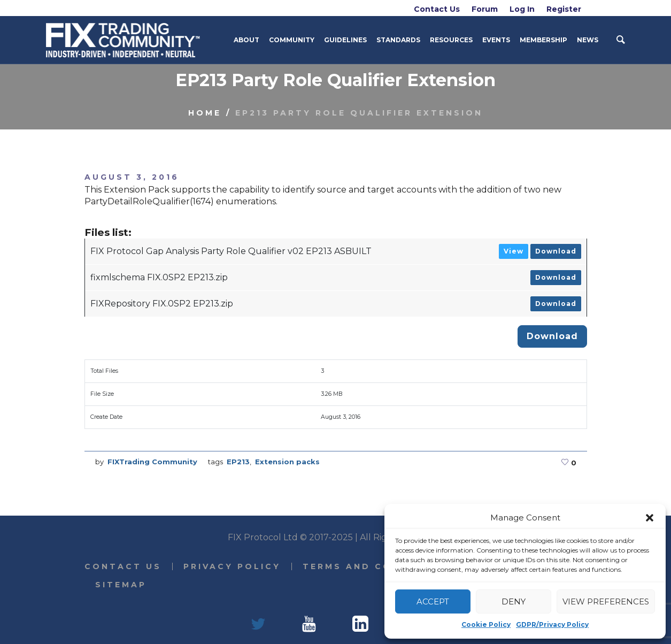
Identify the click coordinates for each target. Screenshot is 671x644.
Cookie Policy (486, 624)
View (514, 251)
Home (205, 113)
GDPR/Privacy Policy (552, 624)
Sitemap (121, 585)
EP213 (238, 462)
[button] (650, 518)
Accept (433, 601)
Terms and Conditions (376, 566)
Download (556, 251)
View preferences (606, 601)
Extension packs (287, 462)
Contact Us (123, 566)
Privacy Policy (232, 566)
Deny (514, 601)
